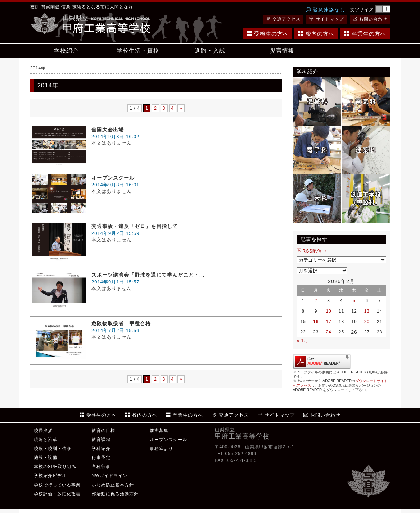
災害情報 (282, 51)
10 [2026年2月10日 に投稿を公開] (328, 311)
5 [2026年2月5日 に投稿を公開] (354, 301)
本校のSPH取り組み (55, 467)
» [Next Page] (181, 108)
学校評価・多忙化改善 (57, 494)
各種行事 (101, 467)
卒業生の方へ (365, 34)
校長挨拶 (43, 431)
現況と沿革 (46, 440)
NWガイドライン (110, 476)
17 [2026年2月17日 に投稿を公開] (328, 322)
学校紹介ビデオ (50, 476)
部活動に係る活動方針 (115, 494)
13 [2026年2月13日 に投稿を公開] (367, 311)
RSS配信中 (312, 251)
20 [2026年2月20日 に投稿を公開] (367, 322)
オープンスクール (168, 440)
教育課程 (101, 440)
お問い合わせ (370, 19)
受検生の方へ (268, 34)
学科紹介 (101, 449)
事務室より (161, 449)
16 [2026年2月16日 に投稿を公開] (316, 322)
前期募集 (159, 431)
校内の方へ (316, 34)
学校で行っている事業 (57, 485)
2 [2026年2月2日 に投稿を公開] (316, 301)
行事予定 (101, 458)
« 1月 (303, 341)
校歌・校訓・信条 (53, 449)
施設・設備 (46, 458)
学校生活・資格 (138, 51)
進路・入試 (210, 51)
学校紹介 (66, 51)
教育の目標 (103, 431)
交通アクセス (283, 19)
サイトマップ (326, 19)
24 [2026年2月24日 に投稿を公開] (328, 332)
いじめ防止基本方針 (113, 485)
